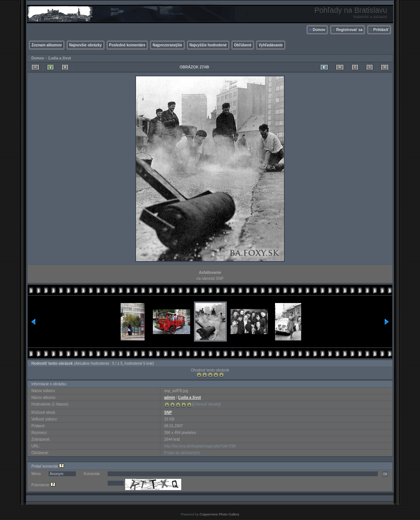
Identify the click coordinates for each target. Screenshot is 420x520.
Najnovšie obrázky (86, 45)
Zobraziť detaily (206, 404)
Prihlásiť (381, 30)
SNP (168, 412)
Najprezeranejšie (167, 45)
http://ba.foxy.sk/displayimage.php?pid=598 (200, 446)
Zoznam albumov (47, 45)
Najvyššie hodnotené (208, 45)
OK (385, 474)
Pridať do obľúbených (182, 453)
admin (169, 397)
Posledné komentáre (127, 45)
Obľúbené (243, 45)
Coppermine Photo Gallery (219, 514)
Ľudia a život (60, 58)
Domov (319, 30)
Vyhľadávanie (271, 45)
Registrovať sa (349, 30)
